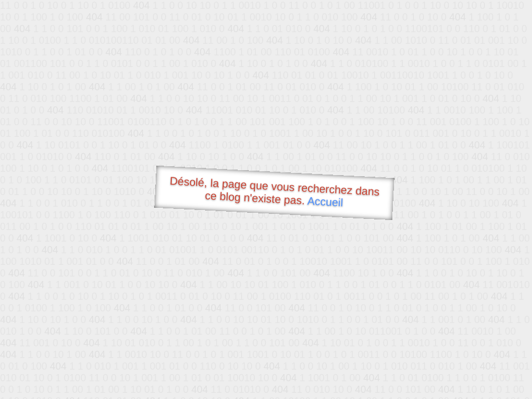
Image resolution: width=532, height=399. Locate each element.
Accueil (325, 201)
